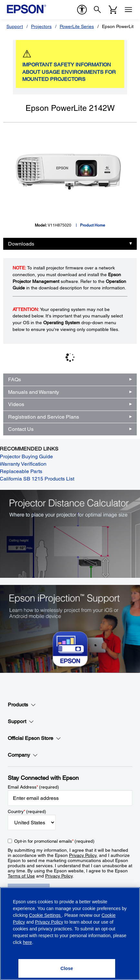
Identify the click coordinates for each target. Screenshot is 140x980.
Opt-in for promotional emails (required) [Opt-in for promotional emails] (54, 841)
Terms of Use (21, 876)
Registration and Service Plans (44, 417)
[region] (70, 934)
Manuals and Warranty (34, 392)
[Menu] (128, 10)
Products (22, 705)
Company (23, 755)
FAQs (15, 379)
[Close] (67, 968)
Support (15, 26)
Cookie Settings (45, 915)
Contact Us (21, 429)
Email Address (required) (33, 787)
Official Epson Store (34, 738)
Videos (16, 404)
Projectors (41, 26)
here (27, 942)
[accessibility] (82, 10)
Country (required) (27, 811)
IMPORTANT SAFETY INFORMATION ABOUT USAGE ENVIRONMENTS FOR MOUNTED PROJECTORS (69, 72)
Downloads (21, 244)
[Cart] (113, 10)
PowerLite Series (77, 26)
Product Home (93, 225)
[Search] (97, 10)
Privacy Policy (83, 855)
